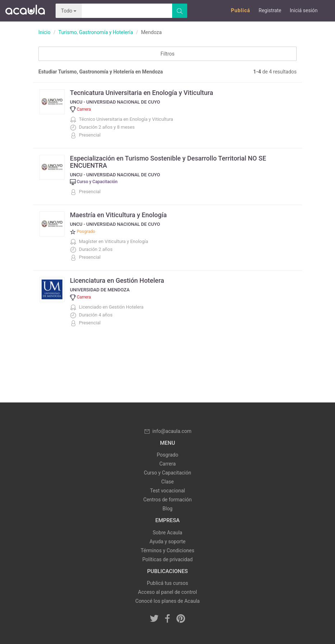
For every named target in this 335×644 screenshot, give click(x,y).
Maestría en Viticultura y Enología (118, 215)
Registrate (270, 10)
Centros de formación (168, 500)
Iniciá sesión (304, 10)
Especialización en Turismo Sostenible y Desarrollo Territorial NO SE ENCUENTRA (168, 162)
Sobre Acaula (167, 533)
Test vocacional (167, 491)
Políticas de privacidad (167, 559)
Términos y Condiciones (167, 550)
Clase (168, 482)
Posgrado (167, 455)
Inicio (44, 32)
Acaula (25, 11)
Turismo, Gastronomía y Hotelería (96, 32)
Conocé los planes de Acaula (167, 601)
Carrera (167, 464)
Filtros (168, 54)
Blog (167, 509)
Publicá (241, 10)
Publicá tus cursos (168, 583)
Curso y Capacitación (167, 473)
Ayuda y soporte (167, 542)
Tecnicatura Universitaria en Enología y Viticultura (141, 93)
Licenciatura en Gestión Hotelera (117, 280)
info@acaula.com (167, 431)
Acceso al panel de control (167, 592)
